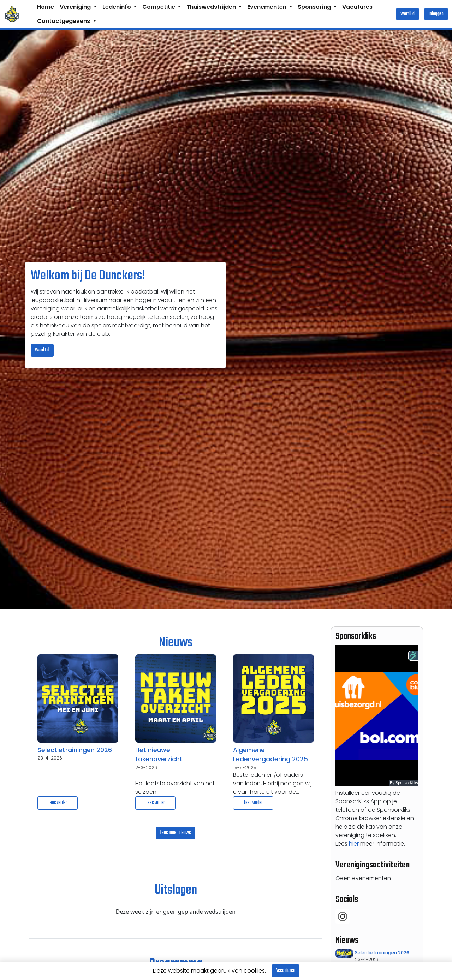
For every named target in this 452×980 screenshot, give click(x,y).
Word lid (408, 14)
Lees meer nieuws (176, 833)
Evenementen (267, 7)
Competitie (159, 7)
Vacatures (357, 7)
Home (46, 7)
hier (354, 844)
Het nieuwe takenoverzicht (159, 755)
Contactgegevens (64, 21)
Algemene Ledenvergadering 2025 (270, 755)
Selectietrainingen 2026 (75, 750)
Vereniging (76, 7)
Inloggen (436, 14)
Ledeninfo (117, 7)
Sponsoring (315, 7)
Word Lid (42, 350)
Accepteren (286, 971)
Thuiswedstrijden (212, 7)
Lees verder (58, 803)
